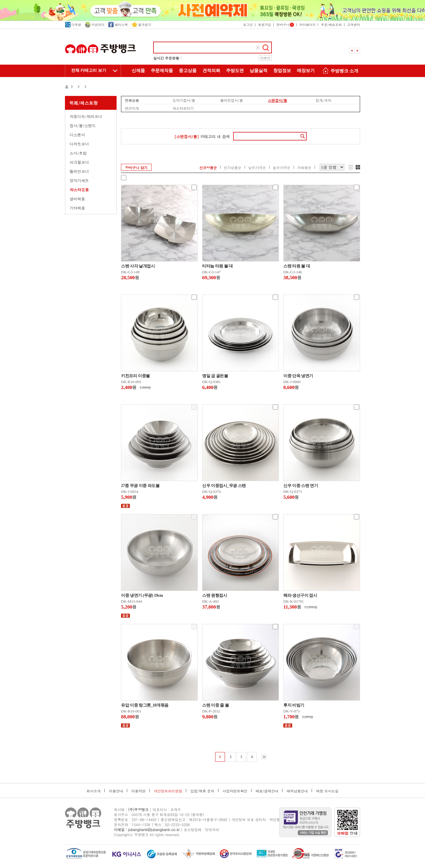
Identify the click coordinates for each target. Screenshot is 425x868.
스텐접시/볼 (278, 100)
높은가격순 (282, 167)
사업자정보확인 (235, 791)
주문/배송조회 (331, 25)
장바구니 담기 (136, 167)
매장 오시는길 (327, 791)
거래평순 (304, 167)
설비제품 (77, 199)
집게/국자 (323, 100)
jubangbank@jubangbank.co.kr (154, 829)
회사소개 (94, 791)
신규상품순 (208, 167)
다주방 (73, 25)
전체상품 (132, 100)
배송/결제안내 (267, 791)
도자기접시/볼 (184, 100)
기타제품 (77, 208)
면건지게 (132, 108)
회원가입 (264, 25)
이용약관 (138, 791)
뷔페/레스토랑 (84, 103)
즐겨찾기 (141, 25)
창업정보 (282, 71)
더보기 (265, 58)
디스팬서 (77, 135)
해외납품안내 (297, 791)
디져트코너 (79, 144)
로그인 (248, 25)
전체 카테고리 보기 (89, 70)
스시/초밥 (78, 153)
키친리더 (95, 25)
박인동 (275, 819)
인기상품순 (233, 167)
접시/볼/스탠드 (83, 126)
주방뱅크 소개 (339, 71)
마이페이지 (307, 25)
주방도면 (235, 71)
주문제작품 (162, 71)
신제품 (138, 71)
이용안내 (116, 791)
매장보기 (306, 71)
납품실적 (259, 71)
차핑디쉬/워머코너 (86, 116)
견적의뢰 (211, 71)
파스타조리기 (183, 108)
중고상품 (188, 71)
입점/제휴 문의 (202, 791)
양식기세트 (79, 180)
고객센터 (354, 25)
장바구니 (285, 25)
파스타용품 (79, 190)
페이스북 (118, 25)
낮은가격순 (257, 167)
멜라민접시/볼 (232, 100)
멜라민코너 (79, 171)
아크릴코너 (79, 162)
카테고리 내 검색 (202, 137)
